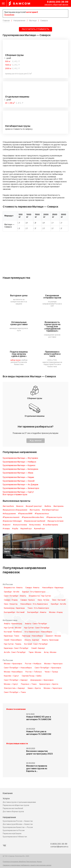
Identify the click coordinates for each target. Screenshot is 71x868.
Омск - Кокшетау (11, 604)
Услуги (6, 799)
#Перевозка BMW (25, 514)
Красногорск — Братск (49, 684)
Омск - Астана (43, 600)
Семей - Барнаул (38, 648)
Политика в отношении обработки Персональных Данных (22, 862)
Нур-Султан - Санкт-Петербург (37, 628)
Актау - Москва (50, 652)
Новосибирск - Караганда (53, 588)
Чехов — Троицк (51, 672)
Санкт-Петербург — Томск (15, 692)
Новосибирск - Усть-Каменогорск (34, 604)
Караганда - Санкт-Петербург (16, 648)
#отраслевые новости (17, 744)
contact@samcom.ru (59, 847)
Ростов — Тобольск (34, 672)
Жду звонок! (36, 441)
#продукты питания (55, 521)
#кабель (48, 506)
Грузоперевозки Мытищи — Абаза (18, 473)
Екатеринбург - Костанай (14, 612)
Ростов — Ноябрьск (33, 664)
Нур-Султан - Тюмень (13, 644)
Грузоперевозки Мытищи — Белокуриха (20, 469)
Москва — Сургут (11, 684)
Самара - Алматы (32, 588)
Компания (8, 793)
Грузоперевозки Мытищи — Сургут (18, 492)
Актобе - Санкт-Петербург (15, 652)
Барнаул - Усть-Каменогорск (34, 592)
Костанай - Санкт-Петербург (36, 644)
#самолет (7, 525)
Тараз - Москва (35, 652)
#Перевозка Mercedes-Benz (33, 517)
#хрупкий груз (26, 529)
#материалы (58, 506)
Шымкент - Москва (53, 636)
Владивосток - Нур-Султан (40, 596)
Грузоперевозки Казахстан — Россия (18, 827)
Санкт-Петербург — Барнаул (16, 680)
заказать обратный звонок (56, 5)
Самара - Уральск (28, 600)
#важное (20, 506)
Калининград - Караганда (14, 608)
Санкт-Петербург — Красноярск (48, 668)
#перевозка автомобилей (35, 521)
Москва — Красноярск (13, 664)
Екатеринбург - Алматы (37, 612)
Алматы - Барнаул (32, 640)
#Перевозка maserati (11, 517)
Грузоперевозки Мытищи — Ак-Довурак (21, 485)
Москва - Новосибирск (13, 672)
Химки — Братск (34, 688)
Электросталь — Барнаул (14, 688)
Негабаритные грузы (18, 126)
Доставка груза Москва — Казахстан (18, 824)
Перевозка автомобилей (13, 808)
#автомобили (8, 506)
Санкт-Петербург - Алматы (15, 596)
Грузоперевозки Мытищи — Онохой (19, 481)
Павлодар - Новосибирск (32, 636)
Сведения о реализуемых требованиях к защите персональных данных (27, 865)
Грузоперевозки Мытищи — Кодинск (19, 465)
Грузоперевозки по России (14, 830)
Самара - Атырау (11, 600)
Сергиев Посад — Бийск (32, 676)
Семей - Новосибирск (13, 640)
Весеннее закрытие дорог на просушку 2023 (39, 753)
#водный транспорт (34, 506)
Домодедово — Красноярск (42, 680)
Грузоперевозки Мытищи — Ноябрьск (19, 462)
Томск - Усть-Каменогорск (38, 608)
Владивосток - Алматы (13, 588)
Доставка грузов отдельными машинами (19, 802)
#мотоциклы (35, 510)
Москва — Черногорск (53, 664)
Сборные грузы (14, 55)
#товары (6, 529)
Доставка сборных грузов (13, 812)
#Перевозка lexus (42, 514)
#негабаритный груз (50, 510)
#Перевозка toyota (54, 517)
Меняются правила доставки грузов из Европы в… (37, 769)
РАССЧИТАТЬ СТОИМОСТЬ (35, 29)
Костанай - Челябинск (13, 632)
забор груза (15, 360)
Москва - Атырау (56, 612)
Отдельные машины (17, 97)
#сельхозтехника (20, 525)
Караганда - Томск (12, 636)
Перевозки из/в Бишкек (12, 834)
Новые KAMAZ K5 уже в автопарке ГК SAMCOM (39, 718)
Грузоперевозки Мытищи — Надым (18, 477)
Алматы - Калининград (13, 624)
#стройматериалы (51, 525)
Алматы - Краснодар (50, 640)
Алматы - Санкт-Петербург (36, 624)
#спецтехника (35, 525)
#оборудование (9, 514)
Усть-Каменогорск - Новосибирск (38, 632)
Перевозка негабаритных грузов (16, 805)
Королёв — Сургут (11, 676)
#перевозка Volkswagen (12, 521)
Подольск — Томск (29, 684)
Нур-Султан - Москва (13, 628)
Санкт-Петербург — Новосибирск (18, 668)
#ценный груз (39, 529)
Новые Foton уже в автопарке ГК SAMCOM (39, 733)
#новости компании (16, 709)
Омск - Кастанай (59, 600)
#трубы (15, 529)
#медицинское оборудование (15, 510)
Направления (9, 817)
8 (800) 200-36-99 (58, 2)
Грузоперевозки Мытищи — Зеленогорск (21, 488)
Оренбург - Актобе (12, 592)
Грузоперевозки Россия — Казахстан (18, 821)
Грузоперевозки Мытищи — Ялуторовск (20, 458)
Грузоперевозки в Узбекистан (15, 837)
